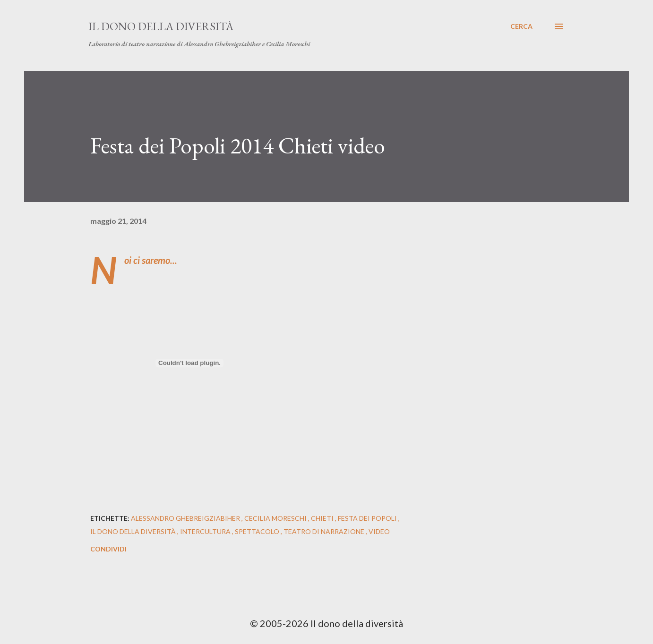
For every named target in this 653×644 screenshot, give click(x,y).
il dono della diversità (134, 531)
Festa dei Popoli (368, 518)
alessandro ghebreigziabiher (186, 518)
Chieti (323, 518)
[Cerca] (521, 26)
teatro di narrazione (325, 531)
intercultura (206, 531)
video (379, 531)
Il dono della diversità (161, 26)
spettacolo (258, 531)
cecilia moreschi (276, 518)
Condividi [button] (108, 549)
